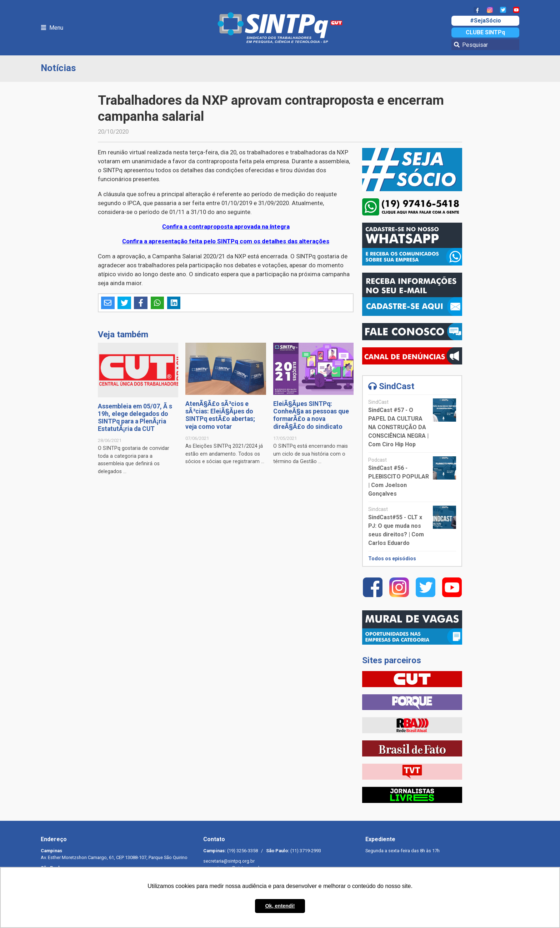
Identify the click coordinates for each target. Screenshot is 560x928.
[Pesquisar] (485, 45)
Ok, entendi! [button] (280, 906)
